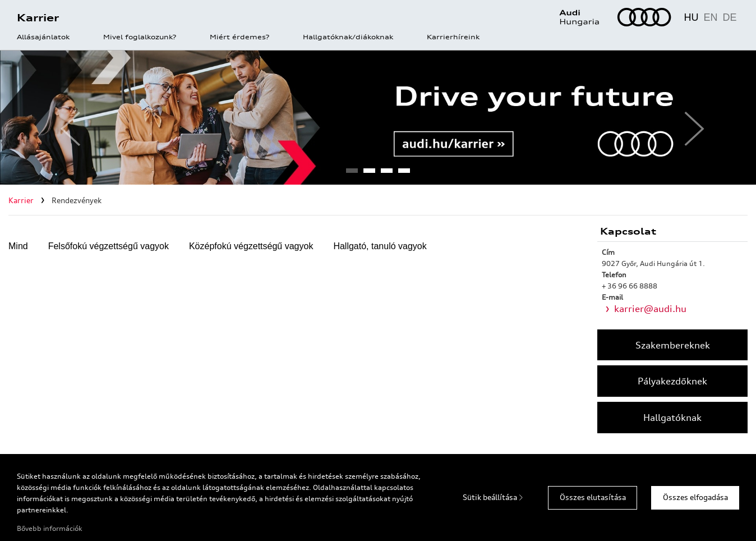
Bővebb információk (50, 528)
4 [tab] (404, 174)
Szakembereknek (673, 345)
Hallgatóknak (672, 418)
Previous (66, 117)
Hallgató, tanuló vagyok (380, 246)
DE (729, 17)
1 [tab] (352, 174)
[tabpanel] (378, 118)
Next (690, 117)
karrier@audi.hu (650, 309)
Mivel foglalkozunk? (140, 38)
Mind (18, 246)
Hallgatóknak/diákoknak (348, 38)
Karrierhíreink (453, 38)
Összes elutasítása (593, 497)
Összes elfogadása (695, 497)
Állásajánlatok (43, 38)
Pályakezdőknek (672, 381)
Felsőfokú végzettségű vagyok (109, 246)
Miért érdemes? (239, 38)
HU (691, 17)
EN (710, 17)
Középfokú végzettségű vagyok (251, 246)
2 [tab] (369, 174)
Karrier (38, 17)
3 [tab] (386, 174)
